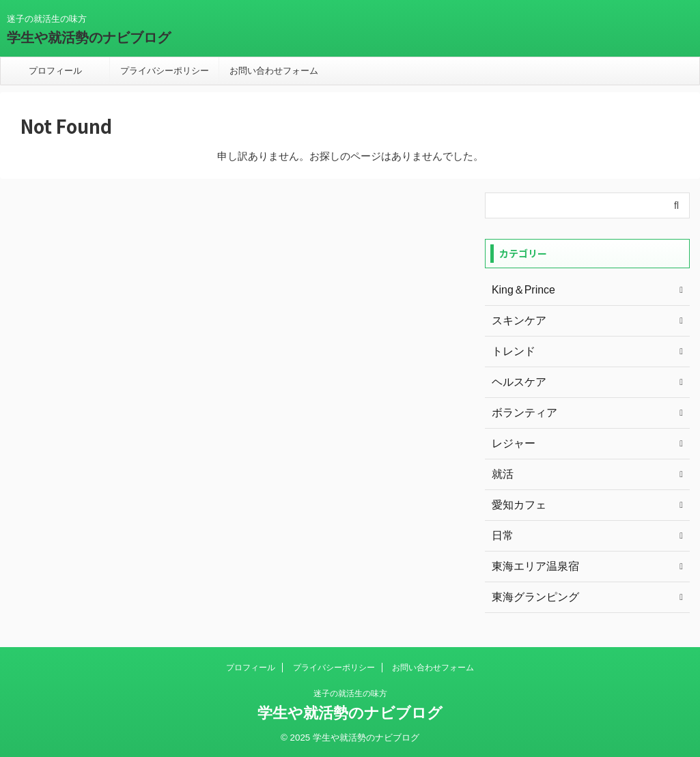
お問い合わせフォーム (274, 71)
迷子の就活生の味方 (350, 694)
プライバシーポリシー (165, 71)
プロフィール (55, 71)
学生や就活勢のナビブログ (89, 38)
